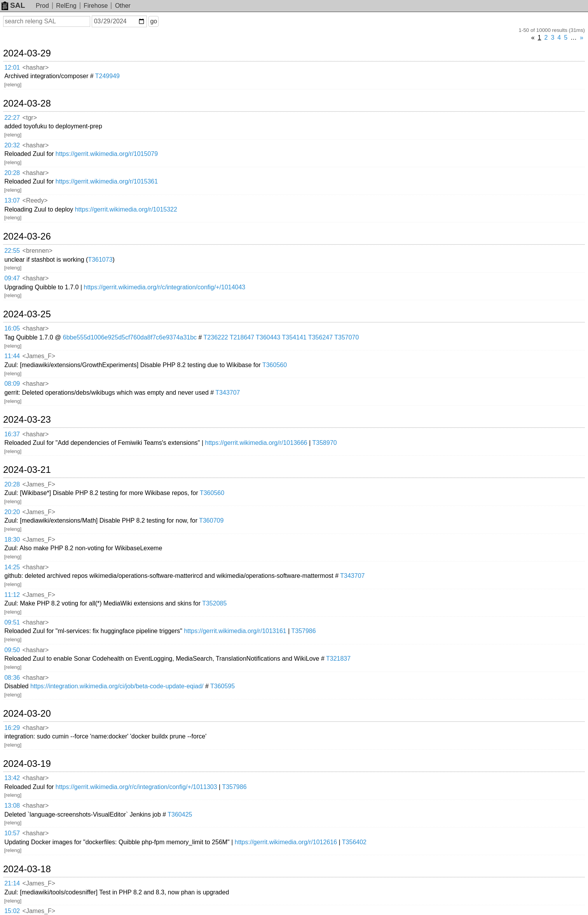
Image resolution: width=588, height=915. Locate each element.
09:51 (12, 622)
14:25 (12, 567)
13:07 (12, 200)
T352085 (214, 603)
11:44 (12, 356)
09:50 (12, 650)
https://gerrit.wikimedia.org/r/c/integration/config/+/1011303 (136, 787)
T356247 (320, 337)
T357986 (303, 631)
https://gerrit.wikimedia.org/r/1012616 (286, 842)
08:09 (12, 384)
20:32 (12, 145)
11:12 (12, 595)
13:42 (12, 778)
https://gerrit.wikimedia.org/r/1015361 (107, 181)
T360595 (222, 686)
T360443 (268, 337)
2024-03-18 (27, 869)
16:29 (12, 728)
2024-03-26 (27, 236)
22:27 (12, 118)
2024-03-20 (27, 714)
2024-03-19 (27, 764)
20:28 (12, 173)
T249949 (107, 76)
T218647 (242, 337)
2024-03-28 (27, 103)
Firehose (96, 6)
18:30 (12, 540)
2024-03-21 (27, 470)
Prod (42, 6)
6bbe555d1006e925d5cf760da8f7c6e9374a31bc (130, 337)
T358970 (325, 443)
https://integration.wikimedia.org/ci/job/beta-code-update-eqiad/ (117, 686)
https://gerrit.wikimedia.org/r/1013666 (256, 443)
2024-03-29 (27, 53)
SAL (13, 5)
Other (123, 6)
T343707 (228, 393)
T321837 (338, 659)
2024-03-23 (27, 420)
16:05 (12, 328)
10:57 (12, 833)
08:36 (12, 678)
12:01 (12, 67)
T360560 (275, 365)
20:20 (12, 512)
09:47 (12, 278)
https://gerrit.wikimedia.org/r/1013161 (235, 631)
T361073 (100, 260)
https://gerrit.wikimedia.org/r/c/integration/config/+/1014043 (164, 287)
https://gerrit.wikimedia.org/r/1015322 (126, 209)
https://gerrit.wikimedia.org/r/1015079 (107, 154)
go (154, 21)
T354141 (294, 337)
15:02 (12, 911)
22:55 (12, 251)
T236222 (216, 337)
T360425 (180, 814)
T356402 (354, 842)
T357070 (346, 337)
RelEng (66, 6)
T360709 (211, 520)
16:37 (12, 434)
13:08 (12, 806)
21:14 (12, 883)
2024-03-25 (27, 314)
